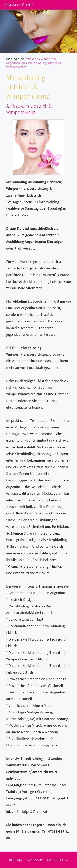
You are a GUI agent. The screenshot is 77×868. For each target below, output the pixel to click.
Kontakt (16, 860)
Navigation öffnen (19, 5)
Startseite (31, 59)
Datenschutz (57, 860)
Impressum (35, 860)
